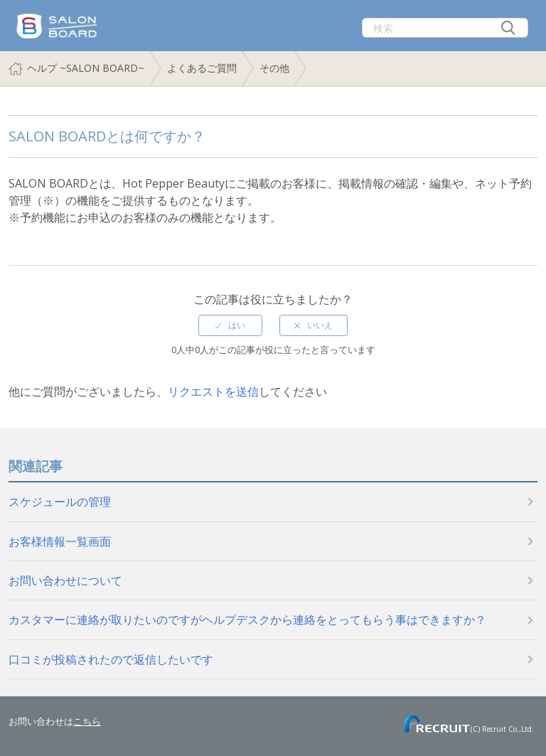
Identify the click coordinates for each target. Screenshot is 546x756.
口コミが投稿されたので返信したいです (111, 659)
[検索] (445, 28)
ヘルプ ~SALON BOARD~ (86, 68)
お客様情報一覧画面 (60, 541)
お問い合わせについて (65, 580)
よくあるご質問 (202, 68)
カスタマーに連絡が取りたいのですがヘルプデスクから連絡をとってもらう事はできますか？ (247, 620)
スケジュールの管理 (60, 502)
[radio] (230, 325)
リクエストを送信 (213, 391)
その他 (274, 68)
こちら (87, 721)
